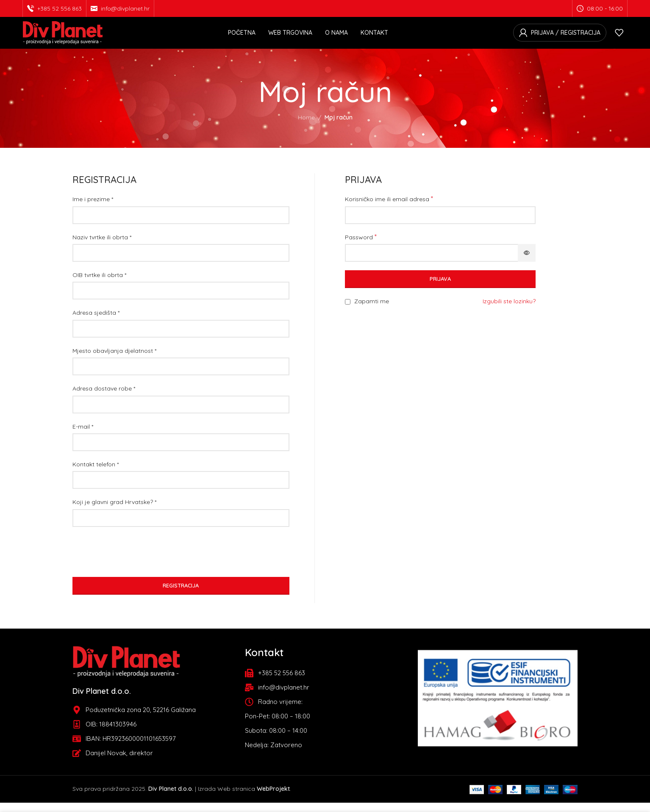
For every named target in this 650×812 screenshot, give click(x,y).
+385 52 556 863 (60, 9)
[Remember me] (348, 312)
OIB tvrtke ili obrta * (99, 285)
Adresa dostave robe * (104, 398)
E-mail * (83, 436)
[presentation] (137, 561)
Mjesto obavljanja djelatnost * (114, 360)
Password (361, 246)
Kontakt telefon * (96, 474)
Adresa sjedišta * (96, 322)
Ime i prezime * (93, 209)
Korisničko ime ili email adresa (389, 208)
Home (306, 127)
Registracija (181, 595)
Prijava (440, 288)
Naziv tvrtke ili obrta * (102, 247)
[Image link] (126, 670)
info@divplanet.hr (125, 9)
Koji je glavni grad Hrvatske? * (114, 512)
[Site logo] (63, 37)
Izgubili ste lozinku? (509, 311)
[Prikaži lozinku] (527, 263)
